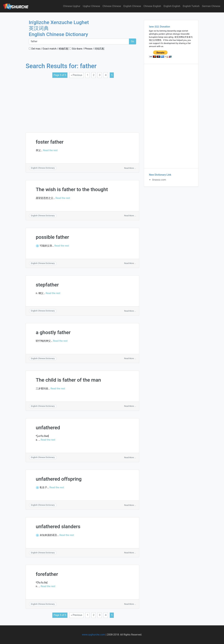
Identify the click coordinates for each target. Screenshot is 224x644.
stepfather (47, 285)
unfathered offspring (59, 479)
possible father (52, 237)
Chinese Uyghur (72, 6)
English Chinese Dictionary (43, 168)
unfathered (48, 428)
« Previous (76, 75)
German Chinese (211, 6)
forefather (47, 574)
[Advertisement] (82, 103)
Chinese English (152, 6)
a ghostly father (53, 332)
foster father (50, 142)
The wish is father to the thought (72, 189)
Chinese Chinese (112, 6)
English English (172, 6)
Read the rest (50, 150)
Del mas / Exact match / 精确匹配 (49, 49)
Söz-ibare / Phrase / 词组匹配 (87, 49)
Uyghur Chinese (91, 6)
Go (133, 41)
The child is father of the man (68, 380)
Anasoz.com (159, 180)
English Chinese (132, 6)
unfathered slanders (58, 526)
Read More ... (130, 168)
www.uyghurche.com (94, 635)
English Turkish (191, 6)
